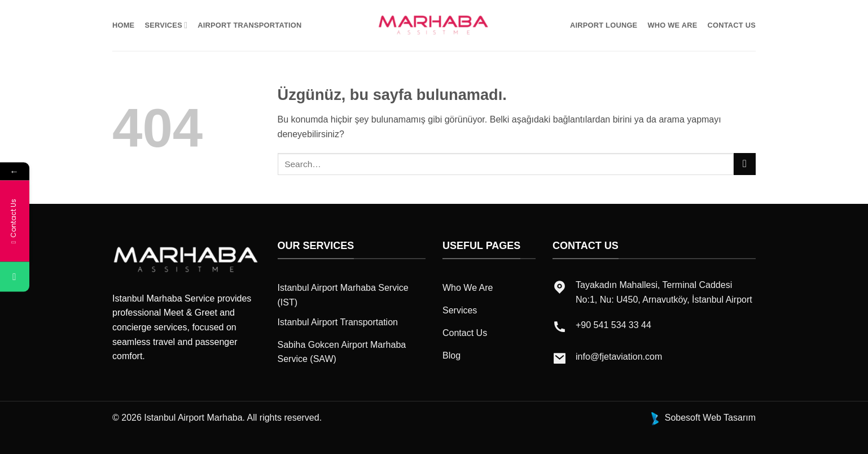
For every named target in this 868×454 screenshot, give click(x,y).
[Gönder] (745, 164)
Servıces (166, 25)
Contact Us (732, 25)
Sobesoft (674, 418)
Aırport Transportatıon (249, 25)
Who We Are (672, 25)
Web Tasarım (729, 418)
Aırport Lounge (604, 25)
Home (123, 25)
